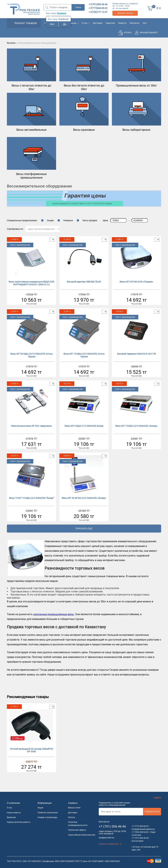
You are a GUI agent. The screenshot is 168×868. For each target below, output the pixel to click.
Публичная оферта (77, 830)
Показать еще (84, 528)
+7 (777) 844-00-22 (140, 826)
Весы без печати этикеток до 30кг (84, 87)
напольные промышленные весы (54, 614)
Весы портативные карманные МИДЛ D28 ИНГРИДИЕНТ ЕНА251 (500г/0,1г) (31, 283)
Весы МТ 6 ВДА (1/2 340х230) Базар (84, 426)
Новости (122, 23)
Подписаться (152, 812)
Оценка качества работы (19, 822)
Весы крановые (84, 130)
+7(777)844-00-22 (98, 8)
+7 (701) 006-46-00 (140, 838)
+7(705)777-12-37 (98, 12)
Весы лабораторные (136, 130)
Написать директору (110, 844)
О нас (86, 23)
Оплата (72, 817)
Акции (50, 220)
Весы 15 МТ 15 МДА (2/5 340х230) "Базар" (31, 498)
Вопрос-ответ (74, 808)
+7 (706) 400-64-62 (140, 832)
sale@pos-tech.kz (106, 838)
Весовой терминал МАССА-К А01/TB (136, 354)
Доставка (98, 23)
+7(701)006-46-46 (98, 4)
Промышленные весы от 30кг (136, 85)
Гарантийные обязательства (82, 835)
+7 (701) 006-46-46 (112, 826)
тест (145, 23)
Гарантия (110, 23)
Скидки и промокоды (47, 817)
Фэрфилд (61, 13)
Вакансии (11, 817)
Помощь (73, 23)
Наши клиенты (14, 813)
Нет (52, 24)
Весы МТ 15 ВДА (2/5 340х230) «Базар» (136, 426)
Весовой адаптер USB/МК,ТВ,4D (84, 282)
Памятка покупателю (48, 813)
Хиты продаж (90, 220)
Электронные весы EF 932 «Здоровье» (31, 426)
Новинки (68, 220)
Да (65, 24)
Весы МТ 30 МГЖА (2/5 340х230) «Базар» (84, 498)
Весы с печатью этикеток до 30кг (31, 87)
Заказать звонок (125, 13)
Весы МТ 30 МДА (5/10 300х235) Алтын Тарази (31, 355)
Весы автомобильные (31, 130)
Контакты (135, 23)
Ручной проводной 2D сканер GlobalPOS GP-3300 (31, 750)
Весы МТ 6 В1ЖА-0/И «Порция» (136, 282)
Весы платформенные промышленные (31, 176)
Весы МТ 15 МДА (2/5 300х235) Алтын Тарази (84, 355)
